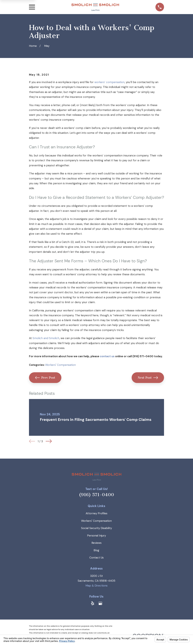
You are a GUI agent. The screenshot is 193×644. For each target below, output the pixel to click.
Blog (96, 550)
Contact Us (96, 558)
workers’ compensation (109, 82)
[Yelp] (93, 603)
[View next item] (49, 441)
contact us (107, 356)
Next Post (148, 378)
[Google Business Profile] (100, 603)
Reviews (96, 543)
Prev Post (45, 378)
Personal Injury (96, 536)
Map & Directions (96, 586)
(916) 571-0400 (96, 495)
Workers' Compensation (60, 365)
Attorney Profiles (96, 513)
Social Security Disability (96, 528)
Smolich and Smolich (46, 338)
